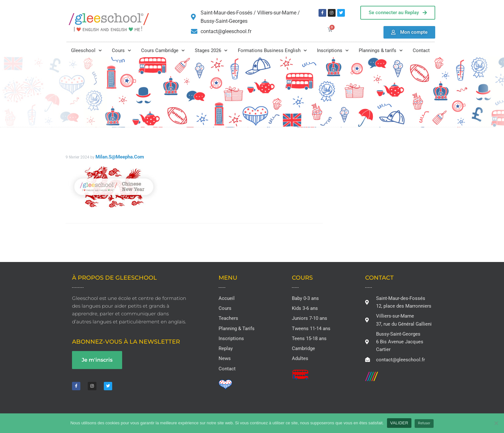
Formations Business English (272, 51)
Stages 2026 (211, 51)
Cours (121, 51)
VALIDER (399, 423)
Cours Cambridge (163, 51)
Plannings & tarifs (381, 51)
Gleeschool (86, 51)
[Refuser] (496, 423)
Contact (421, 50)
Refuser (424, 423)
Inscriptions (333, 51)
